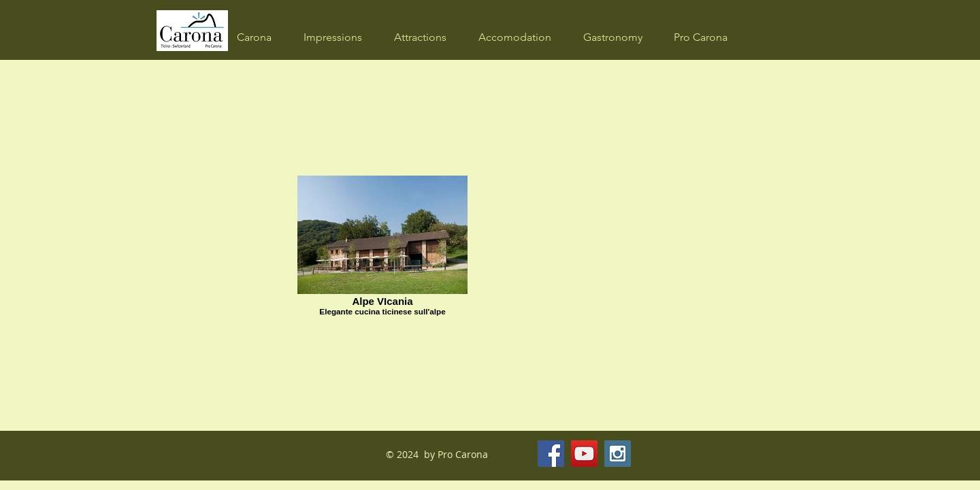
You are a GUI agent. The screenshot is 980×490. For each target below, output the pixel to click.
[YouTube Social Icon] (584, 454)
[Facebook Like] (705, 454)
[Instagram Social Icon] (618, 454)
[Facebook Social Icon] (551, 454)
